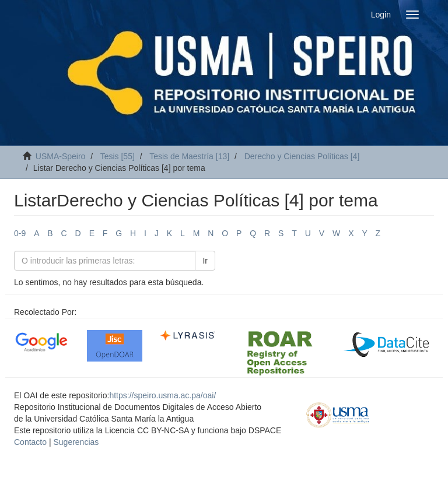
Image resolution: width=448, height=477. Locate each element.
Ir (205, 261)
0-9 (20, 233)
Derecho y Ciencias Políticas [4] (302, 156)
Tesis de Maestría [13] (189, 156)
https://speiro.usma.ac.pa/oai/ (162, 395)
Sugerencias (76, 442)
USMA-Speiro (61, 156)
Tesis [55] (118, 156)
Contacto (30, 442)
